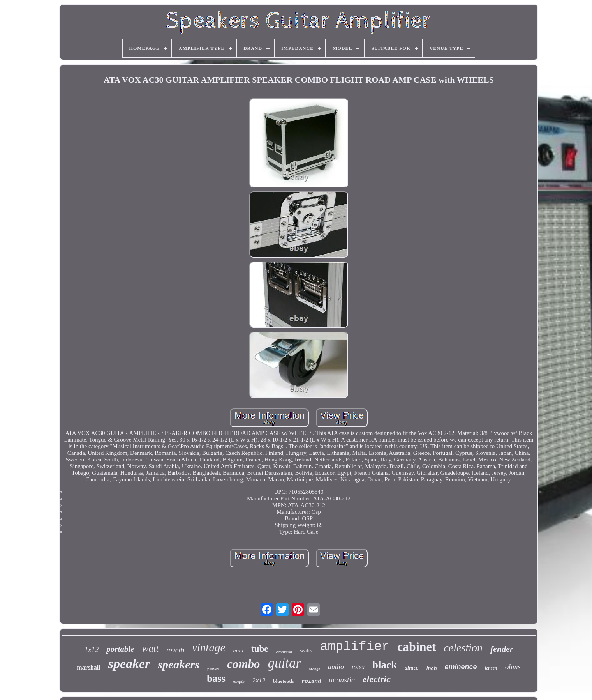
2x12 (259, 680)
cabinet (417, 647)
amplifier (355, 647)
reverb (175, 650)
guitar (285, 663)
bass (216, 678)
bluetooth (283, 681)
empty (239, 681)
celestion (463, 648)
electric (377, 679)
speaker (129, 664)
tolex (358, 667)
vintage (209, 647)
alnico (412, 668)
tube (260, 649)
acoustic (342, 680)
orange (314, 669)
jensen (491, 668)
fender (502, 649)
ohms (513, 667)
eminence (461, 667)
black (385, 665)
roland (311, 681)
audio (336, 667)
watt (151, 648)
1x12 (91, 650)
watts (306, 651)
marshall (88, 667)
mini (238, 651)
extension (284, 652)
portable (120, 649)
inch (432, 668)
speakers (179, 664)
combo (243, 664)
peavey (213, 669)
